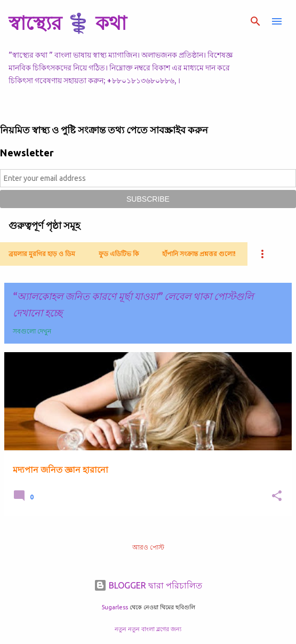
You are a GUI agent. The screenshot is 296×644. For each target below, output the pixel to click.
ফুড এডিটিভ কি (119, 254)
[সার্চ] (255, 21)
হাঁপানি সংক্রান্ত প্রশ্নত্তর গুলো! (199, 254)
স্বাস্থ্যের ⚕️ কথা (67, 23)
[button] (277, 496)
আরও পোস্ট (148, 547)
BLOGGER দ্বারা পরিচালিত (148, 585)
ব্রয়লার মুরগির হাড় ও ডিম (42, 254)
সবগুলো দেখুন (32, 331)
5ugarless (115, 607)
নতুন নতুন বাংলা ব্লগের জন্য (148, 629)
